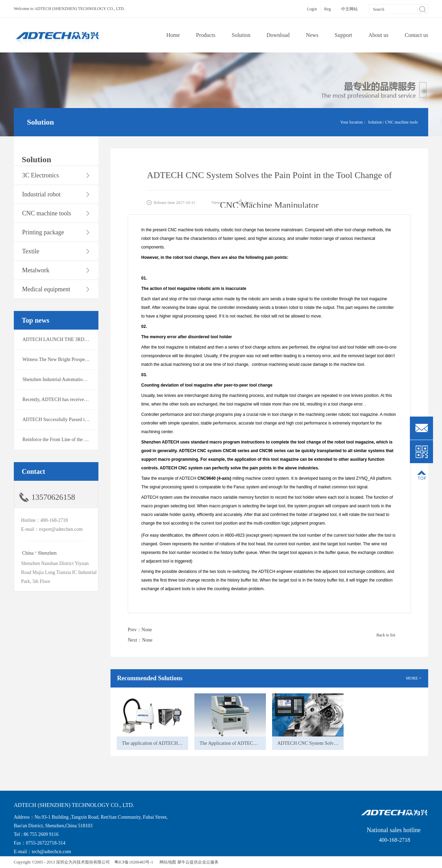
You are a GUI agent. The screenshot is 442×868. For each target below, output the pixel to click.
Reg (328, 9)
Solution (375, 122)
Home (173, 35)
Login (312, 9)
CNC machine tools (401, 122)
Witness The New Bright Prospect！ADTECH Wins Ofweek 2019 (87, 359)
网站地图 (167, 862)
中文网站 (349, 9)
